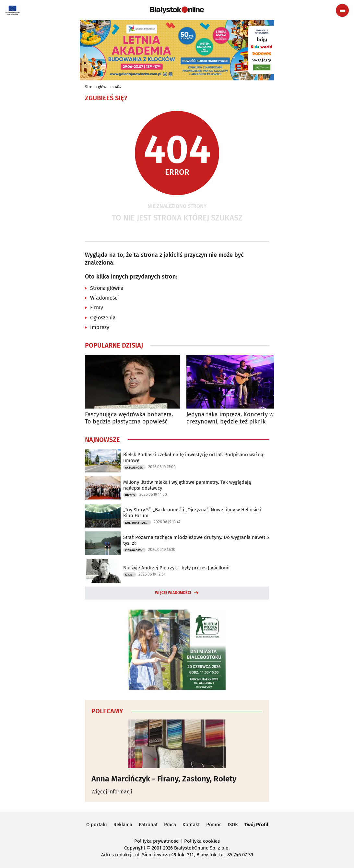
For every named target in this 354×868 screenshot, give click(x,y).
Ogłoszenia (103, 318)
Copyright (135, 848)
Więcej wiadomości (173, 593)
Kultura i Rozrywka (138, 523)
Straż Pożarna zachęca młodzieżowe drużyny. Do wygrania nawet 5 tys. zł (196, 540)
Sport (130, 575)
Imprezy (100, 327)
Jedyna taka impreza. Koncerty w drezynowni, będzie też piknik (230, 418)
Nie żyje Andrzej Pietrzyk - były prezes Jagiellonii (176, 568)
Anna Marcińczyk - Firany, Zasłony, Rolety (164, 779)
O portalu (97, 825)
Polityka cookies (202, 841)
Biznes (130, 495)
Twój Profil (256, 825)
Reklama (123, 825)
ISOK (233, 825)
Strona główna (98, 87)
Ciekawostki (134, 550)
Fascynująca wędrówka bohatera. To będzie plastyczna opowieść (129, 418)
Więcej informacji (112, 792)
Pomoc (214, 825)
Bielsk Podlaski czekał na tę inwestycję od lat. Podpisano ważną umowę (193, 458)
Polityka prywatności (157, 841)
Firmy (97, 308)
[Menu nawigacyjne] (342, 10)
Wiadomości (105, 298)
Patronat (148, 825)
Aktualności (134, 468)
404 (118, 87)
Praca (170, 825)
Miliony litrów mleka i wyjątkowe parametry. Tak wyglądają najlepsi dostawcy (187, 485)
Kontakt (191, 825)
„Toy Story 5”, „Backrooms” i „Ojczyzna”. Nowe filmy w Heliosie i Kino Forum (192, 513)
